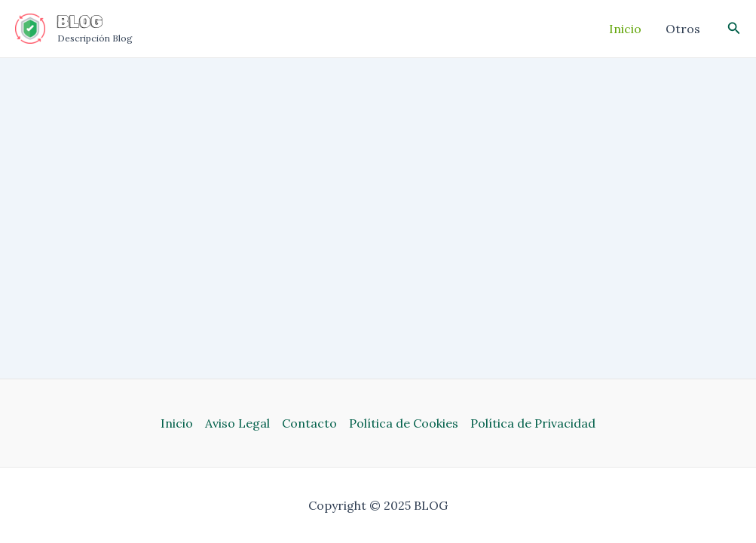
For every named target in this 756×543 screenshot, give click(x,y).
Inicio (177, 423)
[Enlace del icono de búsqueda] (734, 29)
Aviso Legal (237, 423)
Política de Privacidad (533, 423)
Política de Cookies (404, 423)
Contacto (309, 423)
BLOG (80, 21)
